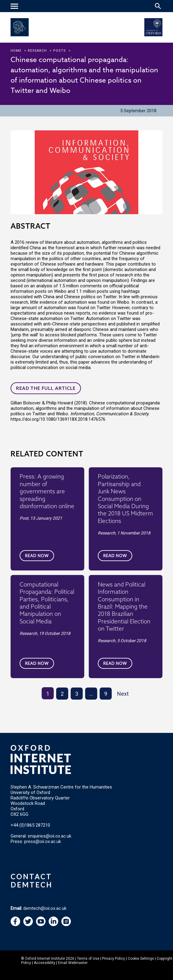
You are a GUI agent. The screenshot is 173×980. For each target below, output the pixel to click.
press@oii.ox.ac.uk (43, 841)
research (37, 51)
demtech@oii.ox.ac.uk (45, 908)
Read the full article (46, 388)
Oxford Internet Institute (45, 959)
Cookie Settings (141, 959)
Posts (59, 51)
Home (16, 51)
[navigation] (15, 7)
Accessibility (45, 963)
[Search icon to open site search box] (158, 6)
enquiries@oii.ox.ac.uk (50, 836)
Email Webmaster (73, 963)
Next (123, 694)
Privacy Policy (114, 959)
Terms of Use (88, 959)
